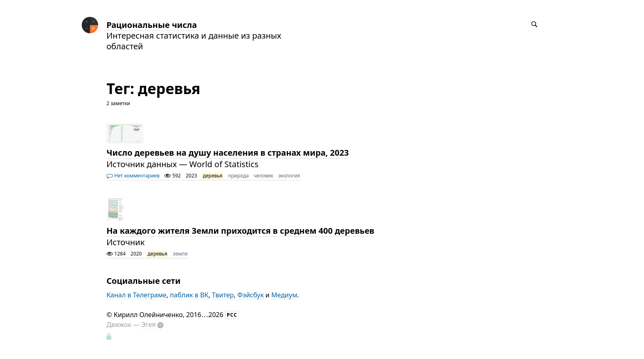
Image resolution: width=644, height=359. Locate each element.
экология (289, 176)
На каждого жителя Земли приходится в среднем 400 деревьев (240, 231)
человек (264, 176)
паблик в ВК (189, 295)
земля (180, 254)
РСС (232, 315)
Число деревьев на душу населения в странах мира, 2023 (228, 153)
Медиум (284, 295)
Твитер (223, 295)
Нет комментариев (133, 176)
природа (239, 176)
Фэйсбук (251, 295)
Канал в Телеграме (136, 295)
